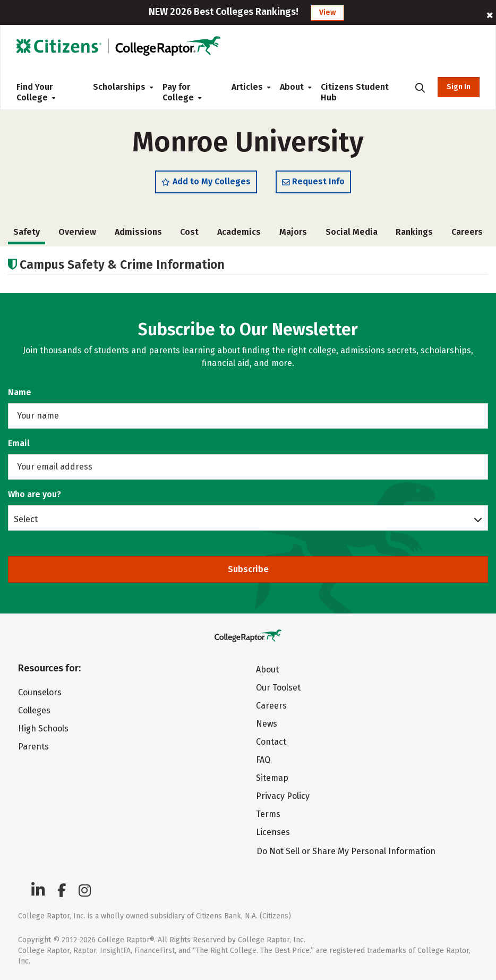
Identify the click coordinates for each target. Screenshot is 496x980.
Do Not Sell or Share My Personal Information (346, 851)
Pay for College (182, 92)
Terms (268, 814)
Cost (189, 232)
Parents (33, 747)
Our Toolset (278, 688)
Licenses (273, 832)
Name (20, 392)
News (267, 724)
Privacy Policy (283, 796)
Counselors (40, 692)
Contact (271, 742)
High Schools (43, 728)
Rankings (414, 232)
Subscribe (248, 569)
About (292, 87)
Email (19, 443)
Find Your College (36, 92)
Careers (467, 232)
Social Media (352, 232)
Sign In (459, 87)
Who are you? (35, 494)
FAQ (263, 760)
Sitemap (272, 778)
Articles (247, 87)
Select (26, 519)
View (327, 12)
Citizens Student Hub (355, 92)
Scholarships (119, 87)
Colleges (34, 710)
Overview (77, 232)
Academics (239, 232)
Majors (293, 232)
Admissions (138, 232)
